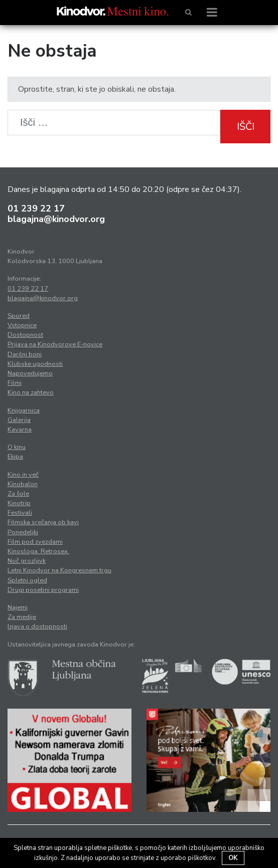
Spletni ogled (27, 580)
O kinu (17, 447)
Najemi (18, 607)
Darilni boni (25, 354)
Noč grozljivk (27, 561)
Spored (19, 316)
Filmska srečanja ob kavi (43, 522)
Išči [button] (246, 127)
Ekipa (15, 457)
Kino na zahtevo (31, 392)
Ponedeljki (23, 532)
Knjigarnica (24, 410)
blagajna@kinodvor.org (56, 219)
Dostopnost (25, 335)
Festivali (20, 513)
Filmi (15, 383)
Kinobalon (23, 484)
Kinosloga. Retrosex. (38, 551)
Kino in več (23, 475)
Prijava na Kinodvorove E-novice (55, 344)
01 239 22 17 (36, 208)
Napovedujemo (30, 373)
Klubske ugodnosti (35, 364)
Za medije (22, 617)
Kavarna (20, 429)
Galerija (19, 420)
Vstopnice (22, 325)
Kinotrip (19, 503)
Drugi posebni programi (43, 590)
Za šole (18, 494)
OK (233, 858)
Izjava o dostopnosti (37, 626)
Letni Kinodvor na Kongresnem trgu (59, 570)
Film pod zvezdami (35, 542)
